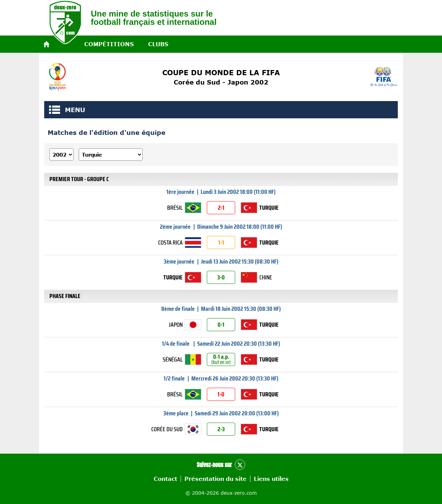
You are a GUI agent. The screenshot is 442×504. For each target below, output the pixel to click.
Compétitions (109, 44)
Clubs (158, 44)
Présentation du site (215, 479)
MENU (55, 110)
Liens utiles (271, 479)
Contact (165, 479)
